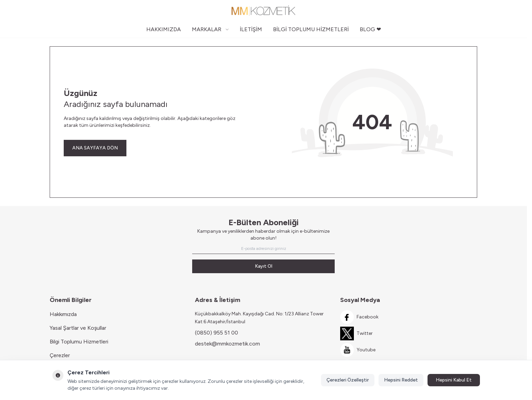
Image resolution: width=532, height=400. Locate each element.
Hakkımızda (63, 314)
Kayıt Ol (264, 266)
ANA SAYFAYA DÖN (95, 148)
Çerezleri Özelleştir (348, 380)
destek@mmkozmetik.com (227, 344)
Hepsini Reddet (401, 380)
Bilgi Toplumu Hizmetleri (79, 342)
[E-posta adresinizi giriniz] (263, 249)
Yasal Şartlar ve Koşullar (78, 328)
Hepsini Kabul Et (454, 380)
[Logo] (263, 11)
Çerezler (60, 355)
